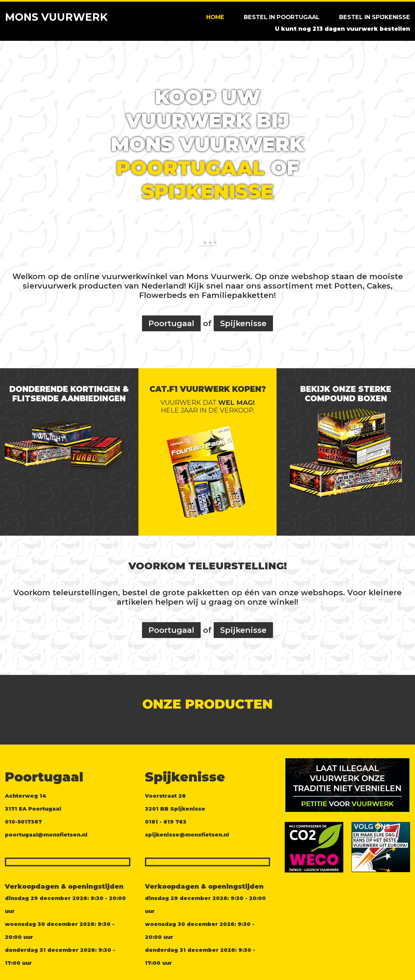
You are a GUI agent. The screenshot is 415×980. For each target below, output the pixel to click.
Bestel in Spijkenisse (375, 17)
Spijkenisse (208, 192)
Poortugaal (190, 168)
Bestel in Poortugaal (282, 17)
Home (215, 17)
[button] (8, 144)
